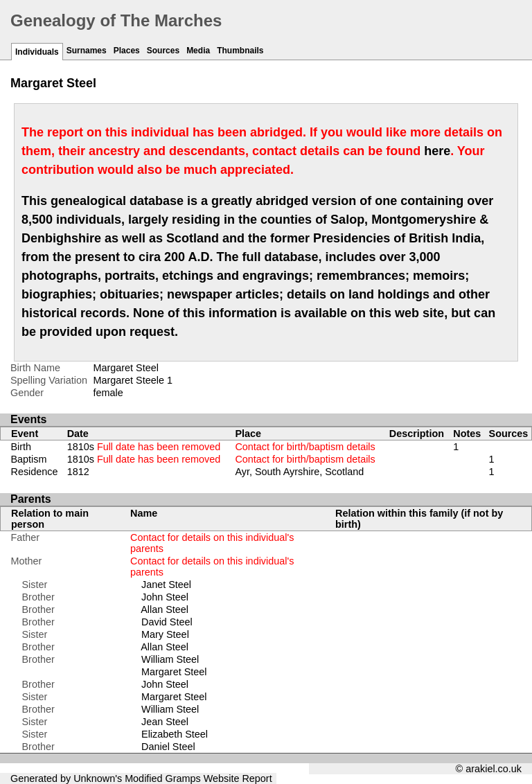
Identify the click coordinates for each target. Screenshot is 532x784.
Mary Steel (165, 634)
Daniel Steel (168, 747)
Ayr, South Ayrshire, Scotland (299, 472)
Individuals (37, 52)
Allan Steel (165, 609)
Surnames (87, 51)
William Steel (170, 659)
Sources (163, 51)
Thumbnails (240, 51)
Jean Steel (165, 722)
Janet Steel (166, 585)
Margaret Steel (174, 672)
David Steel (167, 622)
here (437, 151)
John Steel (165, 597)
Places (127, 51)
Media (198, 51)
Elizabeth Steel (175, 734)
